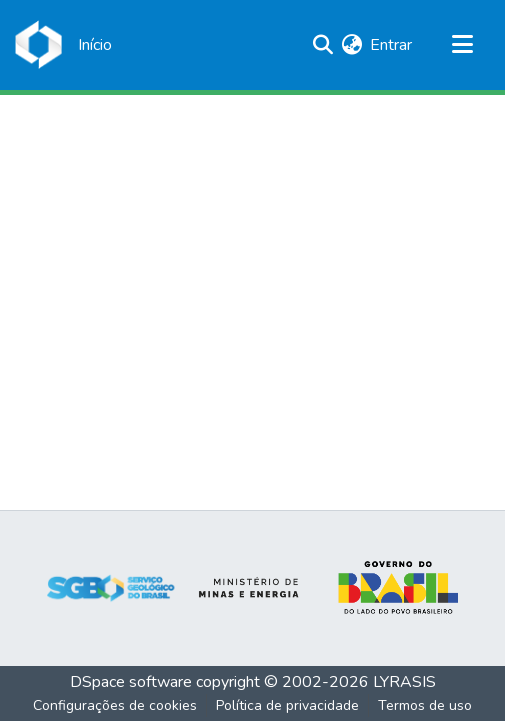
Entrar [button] (392, 45)
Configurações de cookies (115, 705)
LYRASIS (404, 682)
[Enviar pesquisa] (322, 45)
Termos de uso (425, 705)
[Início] (95, 45)
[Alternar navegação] (462, 45)
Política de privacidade (287, 705)
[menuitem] (351, 45)
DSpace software (131, 682)
